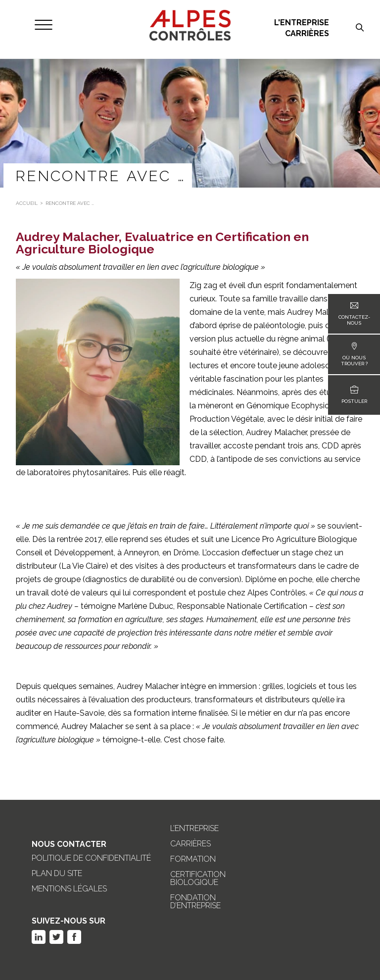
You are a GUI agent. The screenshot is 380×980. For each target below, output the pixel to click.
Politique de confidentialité (91, 858)
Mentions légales (69, 889)
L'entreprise (302, 23)
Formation (193, 859)
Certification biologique (198, 879)
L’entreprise (194, 829)
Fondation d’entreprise (195, 902)
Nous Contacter (69, 844)
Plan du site (57, 874)
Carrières (307, 34)
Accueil (27, 203)
